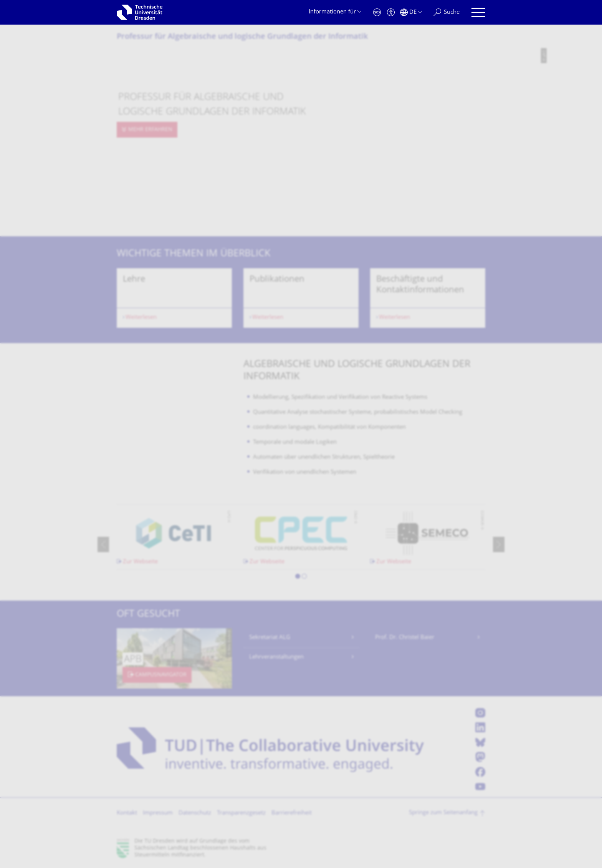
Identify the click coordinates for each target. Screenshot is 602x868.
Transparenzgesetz (241, 813)
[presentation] (103, 544)
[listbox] (301, 298)
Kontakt (127, 813)
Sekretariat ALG (270, 638)
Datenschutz (195, 813)
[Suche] (447, 12)
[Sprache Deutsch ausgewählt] (411, 12)
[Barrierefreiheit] (391, 12)
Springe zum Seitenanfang (443, 813)
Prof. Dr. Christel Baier (405, 638)
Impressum (158, 813)
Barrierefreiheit (292, 813)
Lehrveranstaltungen (276, 657)
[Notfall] (377, 12)
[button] (298, 578)
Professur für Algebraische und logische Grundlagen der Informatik (242, 37)
